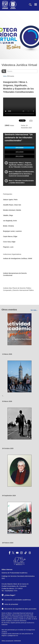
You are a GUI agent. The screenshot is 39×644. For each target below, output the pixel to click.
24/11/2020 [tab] (19, 152)
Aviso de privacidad (10, 604)
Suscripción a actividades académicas (16, 600)
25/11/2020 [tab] (19, 156)
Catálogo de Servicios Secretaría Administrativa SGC (18, 577)
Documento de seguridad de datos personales (19, 609)
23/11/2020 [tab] (19, 148)
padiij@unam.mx (13, 636)
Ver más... (34, 310)
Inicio (5, 76)
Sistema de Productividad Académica (14, 573)
